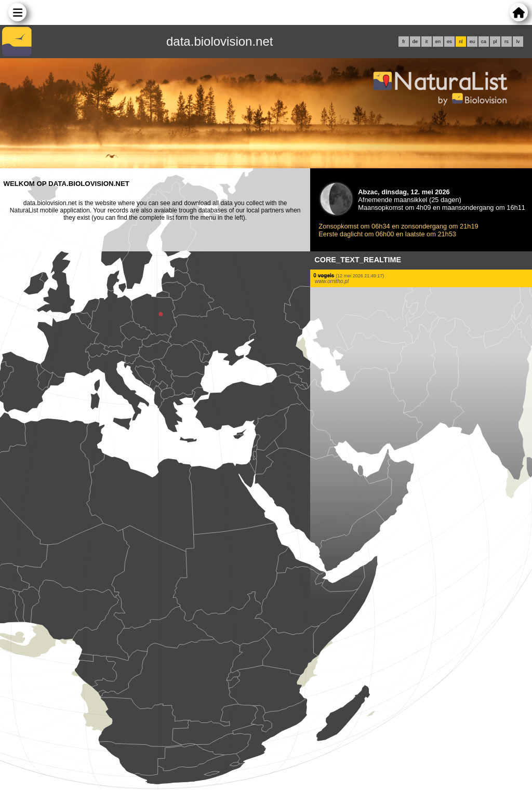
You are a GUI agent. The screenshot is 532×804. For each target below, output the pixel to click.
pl (495, 42)
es (449, 42)
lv (518, 42)
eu (472, 42)
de (415, 42)
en (438, 42)
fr (404, 42)
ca (484, 42)
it (427, 42)
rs (507, 42)
